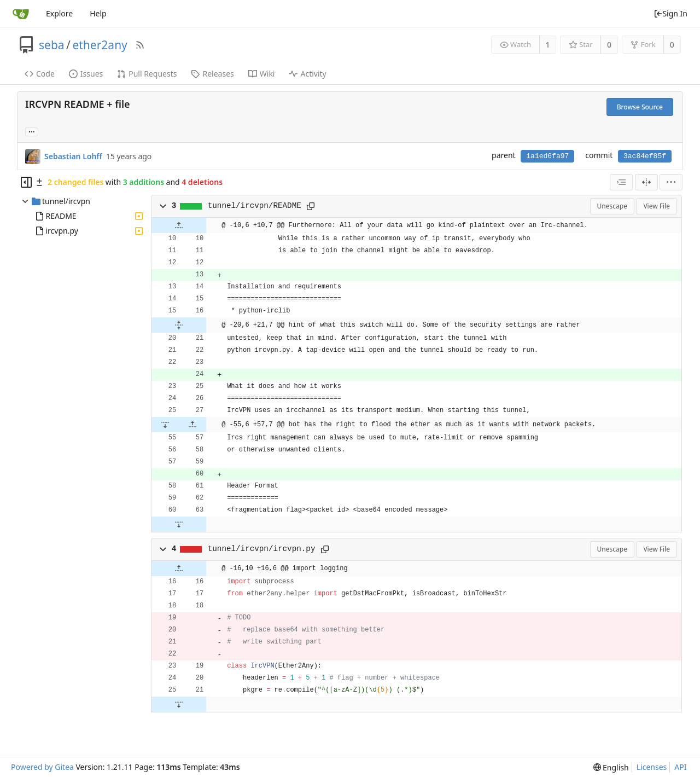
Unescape (612, 206)
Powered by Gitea (42, 767)
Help (98, 13)
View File (657, 206)
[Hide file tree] (26, 182)
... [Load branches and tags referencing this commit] (32, 131)
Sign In (670, 13)
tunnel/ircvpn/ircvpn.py (262, 549)
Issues (86, 74)
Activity (307, 74)
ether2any (100, 45)
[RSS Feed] (140, 45)
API (680, 767)
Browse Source (640, 107)
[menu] (671, 182)
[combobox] (621, 182)
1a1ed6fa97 (547, 156)
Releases (212, 74)
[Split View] (646, 182)
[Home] (21, 14)
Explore (59, 13)
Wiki (262, 74)
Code (40, 74)
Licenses (652, 767)
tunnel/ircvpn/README (255, 206)
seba (52, 45)
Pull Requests (147, 74)
